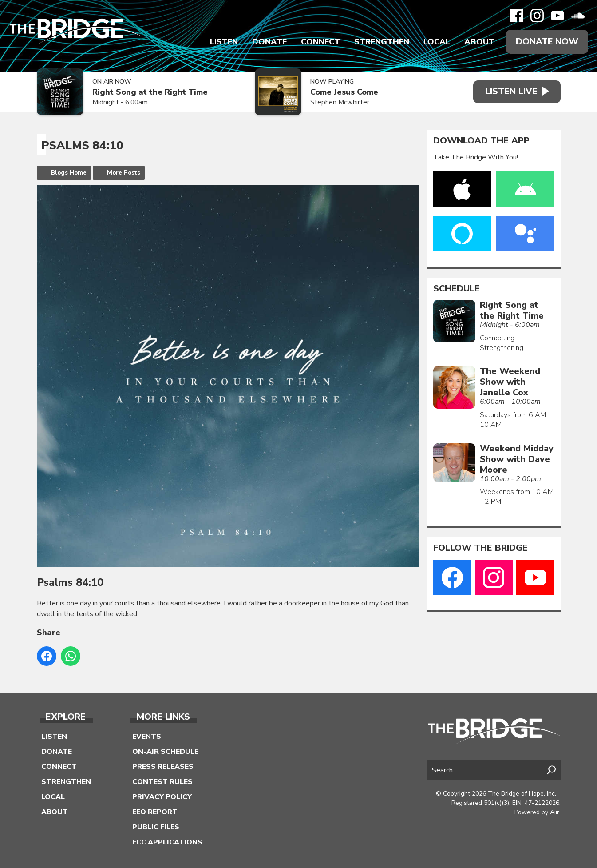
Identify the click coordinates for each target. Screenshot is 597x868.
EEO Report (155, 812)
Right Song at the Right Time (150, 93)
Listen (223, 42)
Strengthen (381, 42)
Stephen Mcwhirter (338, 103)
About (479, 42)
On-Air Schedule (165, 752)
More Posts (124, 173)
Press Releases (163, 767)
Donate (269, 42)
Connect (320, 42)
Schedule (457, 289)
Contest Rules (162, 782)
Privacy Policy (162, 797)
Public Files (156, 828)
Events (147, 737)
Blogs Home (69, 173)
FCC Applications (167, 843)
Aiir (555, 812)
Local (436, 42)
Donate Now (547, 42)
